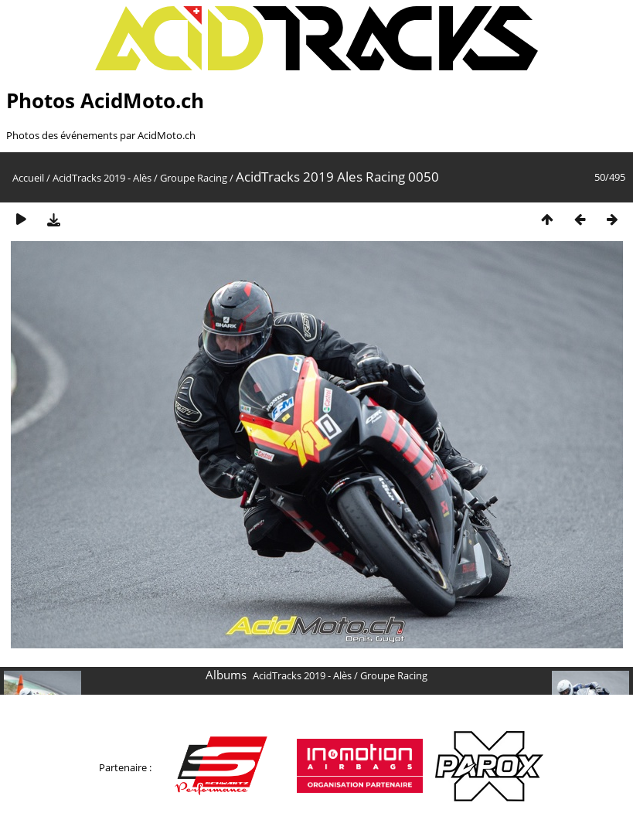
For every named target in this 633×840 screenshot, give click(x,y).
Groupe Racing (194, 178)
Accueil (28, 178)
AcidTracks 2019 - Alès (102, 178)
